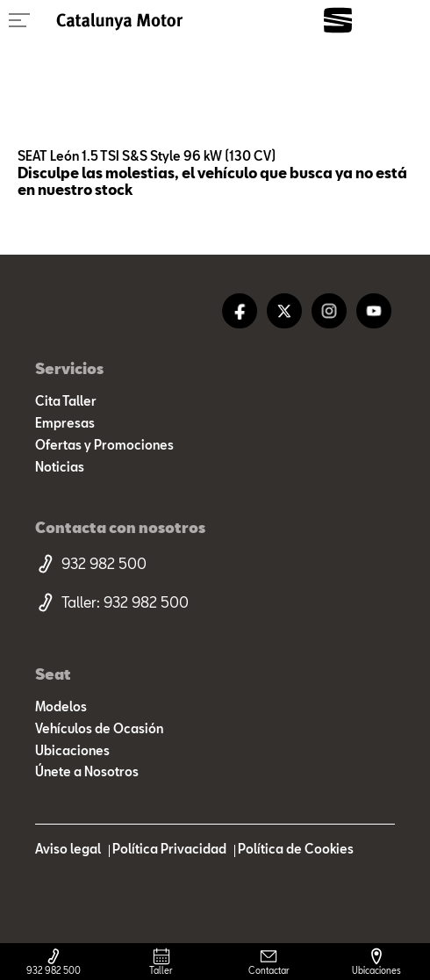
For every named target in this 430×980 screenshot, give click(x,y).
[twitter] (284, 311)
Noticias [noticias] (60, 467)
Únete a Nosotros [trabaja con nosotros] (87, 772)
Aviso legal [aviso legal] (68, 849)
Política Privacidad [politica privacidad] (169, 849)
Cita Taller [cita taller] (66, 401)
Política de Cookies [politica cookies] (296, 849)
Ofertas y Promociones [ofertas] (104, 445)
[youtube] (374, 311)
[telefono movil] (215, 564)
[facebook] (240, 311)
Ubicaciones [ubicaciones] (72, 751)
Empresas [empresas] (65, 423)
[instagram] (329, 311)
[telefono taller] (215, 602)
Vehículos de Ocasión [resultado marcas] (99, 729)
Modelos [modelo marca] (61, 707)
